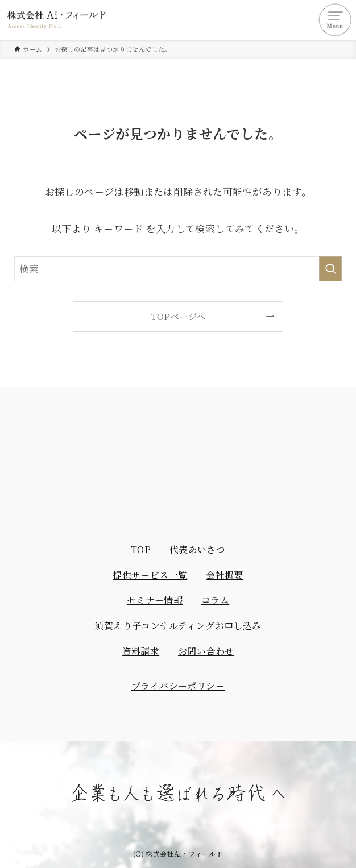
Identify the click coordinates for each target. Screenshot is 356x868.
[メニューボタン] (336, 20)
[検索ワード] (178, 269)
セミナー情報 (155, 600)
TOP (141, 549)
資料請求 (141, 651)
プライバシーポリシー (178, 686)
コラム (215, 600)
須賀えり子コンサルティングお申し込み (178, 626)
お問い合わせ (206, 651)
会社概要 (225, 575)
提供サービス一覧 (150, 575)
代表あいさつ (197, 549)
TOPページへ (178, 316)
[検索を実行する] (330, 269)
